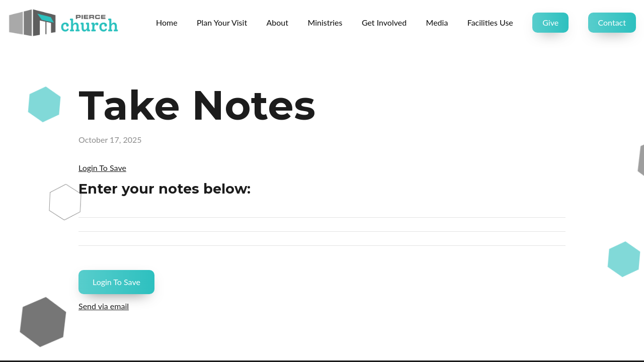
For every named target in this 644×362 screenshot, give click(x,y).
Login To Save (102, 168)
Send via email (104, 306)
